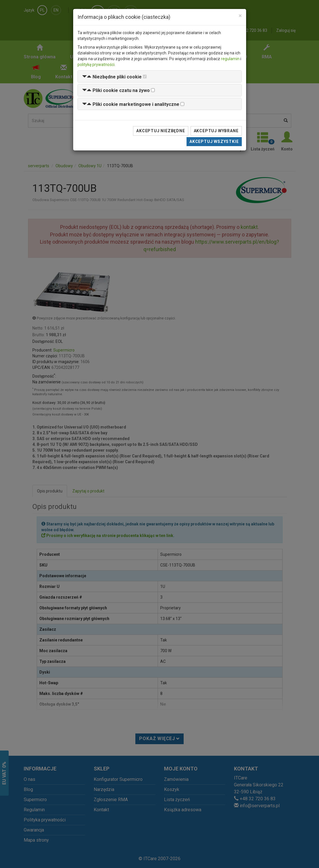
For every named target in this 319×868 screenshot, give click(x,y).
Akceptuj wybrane (216, 131)
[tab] (160, 77)
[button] (112, 77)
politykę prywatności (96, 65)
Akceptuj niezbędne (161, 131)
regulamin (230, 59)
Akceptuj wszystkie (214, 141)
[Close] (240, 16)
